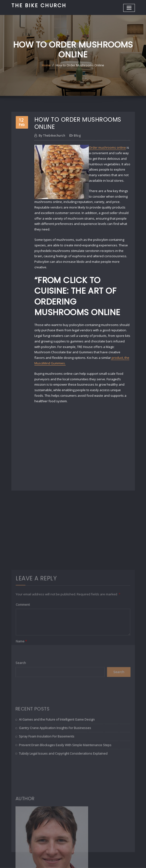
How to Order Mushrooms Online (80, 65)
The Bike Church (39, 5)
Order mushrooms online (107, 147)
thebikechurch (52, 135)
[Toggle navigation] (129, 8)
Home (46, 65)
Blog (77, 135)
